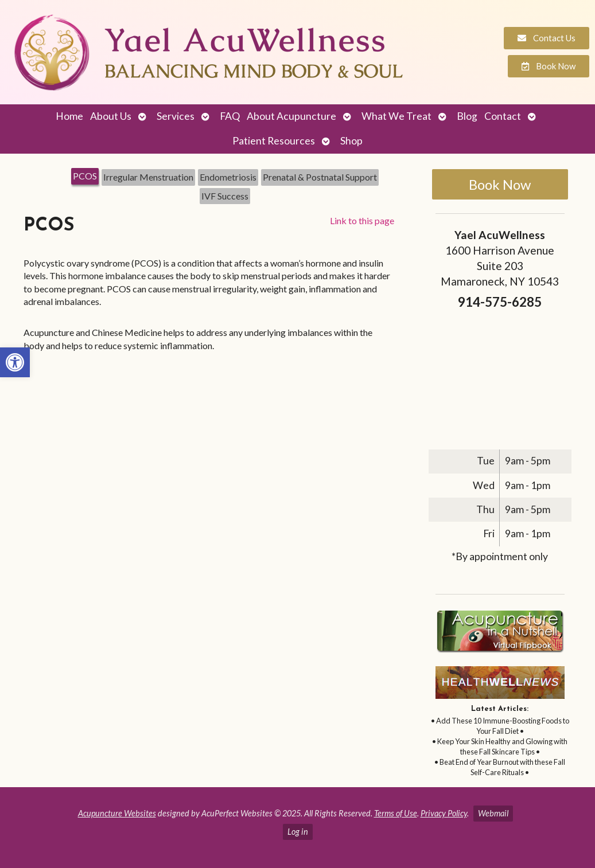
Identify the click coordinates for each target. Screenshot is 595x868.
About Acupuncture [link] (291, 116)
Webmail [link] (493, 813)
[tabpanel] (209, 288)
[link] (15, 362)
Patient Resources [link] (274, 141)
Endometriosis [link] (228, 177)
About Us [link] (111, 116)
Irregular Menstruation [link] (148, 177)
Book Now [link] (500, 184)
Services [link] (176, 116)
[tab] (85, 177)
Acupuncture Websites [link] (117, 813)
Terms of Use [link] (396, 813)
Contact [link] (503, 116)
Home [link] (69, 116)
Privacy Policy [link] (444, 813)
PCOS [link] (85, 176)
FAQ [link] (230, 116)
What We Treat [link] (396, 116)
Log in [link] (298, 832)
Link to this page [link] (362, 220)
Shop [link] (351, 141)
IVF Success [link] (225, 196)
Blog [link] (467, 116)
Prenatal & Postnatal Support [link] (320, 177)
